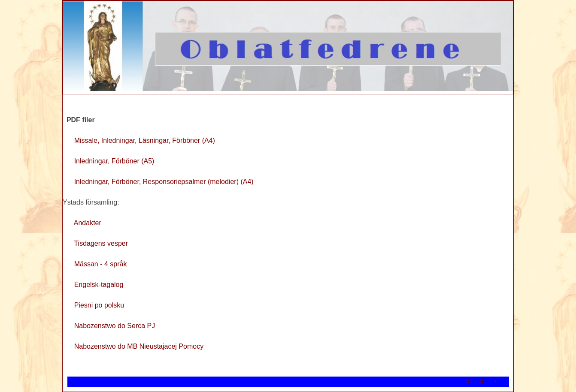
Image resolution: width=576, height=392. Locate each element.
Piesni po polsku (99, 305)
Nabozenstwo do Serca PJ (115, 326)
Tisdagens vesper (101, 243)
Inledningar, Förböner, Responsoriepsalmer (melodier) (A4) (164, 182)
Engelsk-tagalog (99, 285)
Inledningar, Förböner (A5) (114, 161)
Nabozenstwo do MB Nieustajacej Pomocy (139, 346)
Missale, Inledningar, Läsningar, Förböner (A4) (145, 140)
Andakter (88, 223)
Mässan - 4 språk (101, 264)
